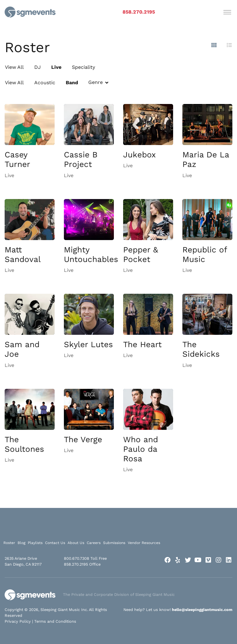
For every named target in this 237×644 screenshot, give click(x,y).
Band (72, 83)
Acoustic (45, 83)
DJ (37, 67)
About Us (76, 543)
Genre (96, 82)
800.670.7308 (77, 558)
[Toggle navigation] (227, 12)
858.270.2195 (139, 12)
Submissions (114, 543)
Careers (94, 543)
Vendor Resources (144, 543)
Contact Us (55, 543)
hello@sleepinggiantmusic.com (202, 610)
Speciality (83, 67)
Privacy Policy (18, 621)
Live (56, 67)
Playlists (35, 543)
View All (14, 67)
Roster (9, 543)
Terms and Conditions (55, 621)
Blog (21, 543)
